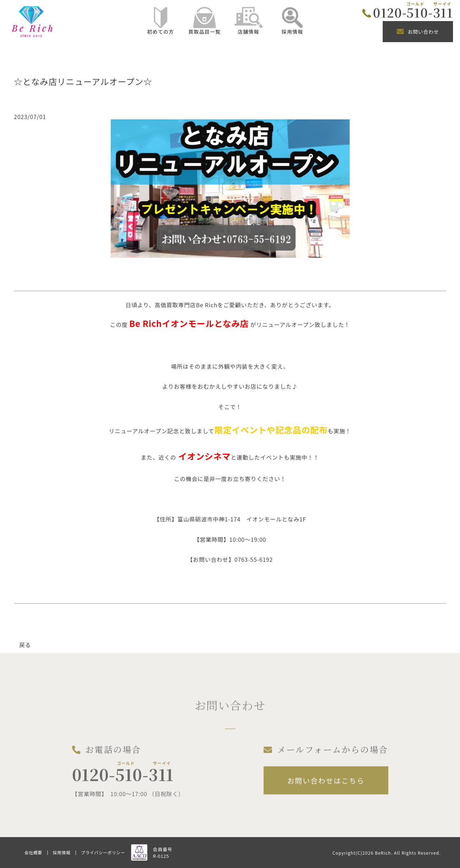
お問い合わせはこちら (326, 785)
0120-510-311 (413, 12)
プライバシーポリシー (103, 852)
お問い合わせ (418, 32)
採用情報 (61, 852)
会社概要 (33, 852)
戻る (25, 645)
